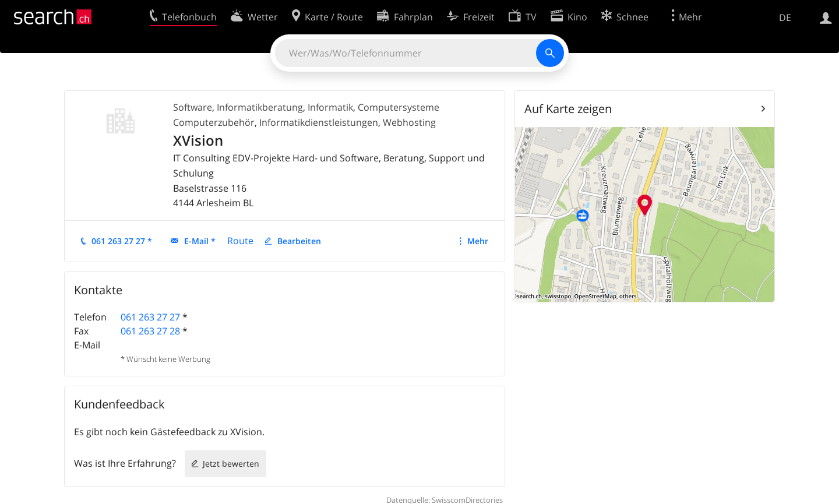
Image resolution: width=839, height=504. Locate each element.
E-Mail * (200, 241)
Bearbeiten (299, 241)
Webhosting (409, 122)
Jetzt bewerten (231, 464)
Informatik (330, 107)
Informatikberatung (260, 107)
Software (193, 107)
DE (785, 17)
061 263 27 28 (150, 331)
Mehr (478, 241)
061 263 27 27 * (122, 241)
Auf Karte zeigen (568, 109)
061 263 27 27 (150, 317)
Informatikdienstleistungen (319, 122)
